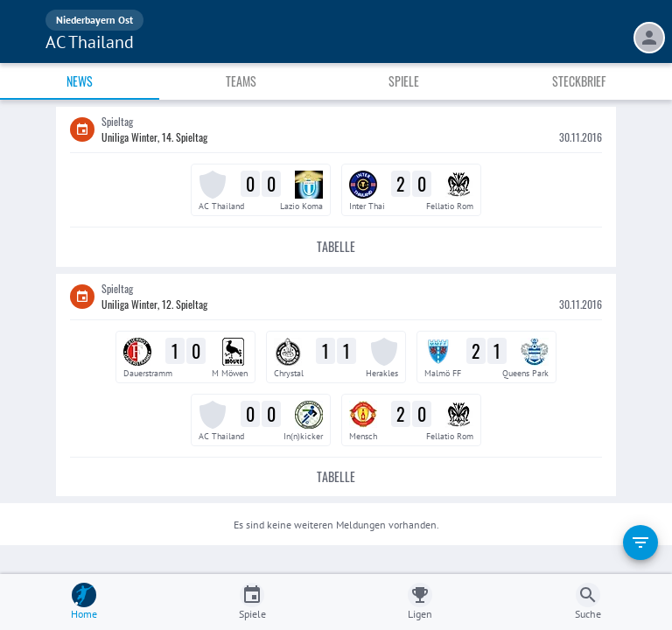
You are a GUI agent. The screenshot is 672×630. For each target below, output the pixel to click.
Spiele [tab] (404, 81)
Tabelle (336, 247)
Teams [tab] (241, 81)
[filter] (640, 542)
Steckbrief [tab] (579, 81)
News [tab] (80, 81)
